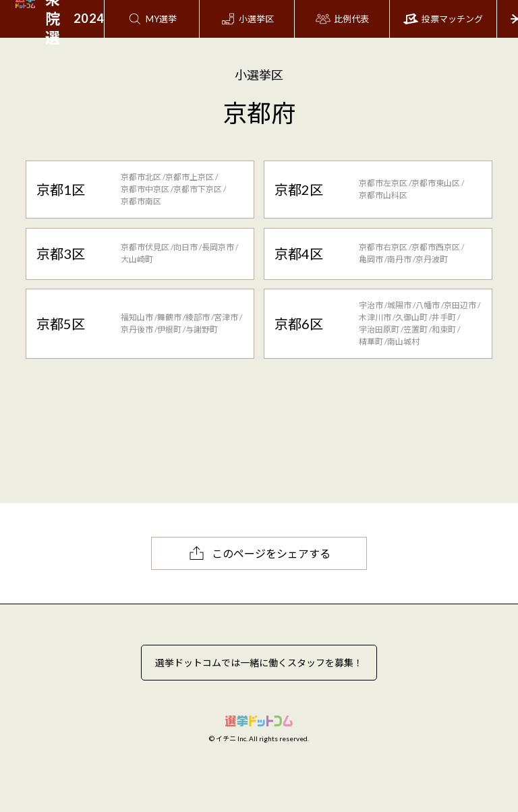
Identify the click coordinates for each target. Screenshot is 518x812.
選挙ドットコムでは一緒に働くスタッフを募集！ (259, 663)
